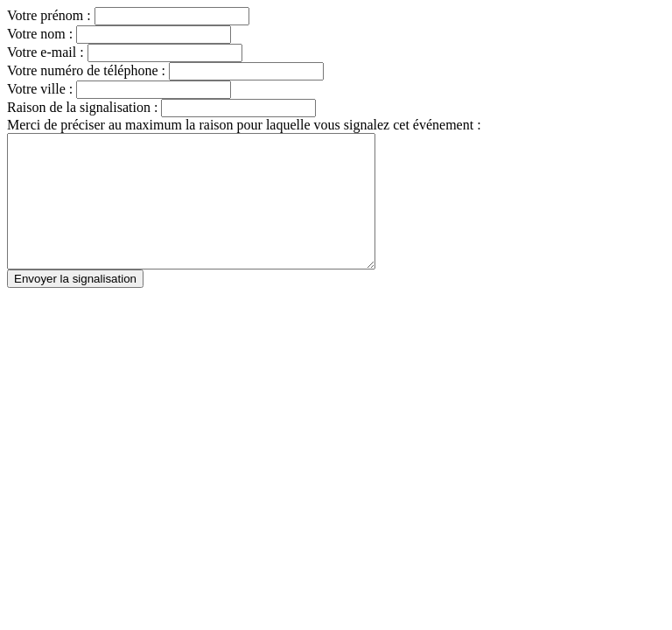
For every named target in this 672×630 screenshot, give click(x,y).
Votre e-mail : (47, 52)
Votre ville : (42, 89)
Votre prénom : (51, 15)
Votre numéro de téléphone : (88, 70)
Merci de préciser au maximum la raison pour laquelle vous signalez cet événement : (244, 125)
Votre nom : (42, 34)
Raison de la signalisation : (82, 107)
